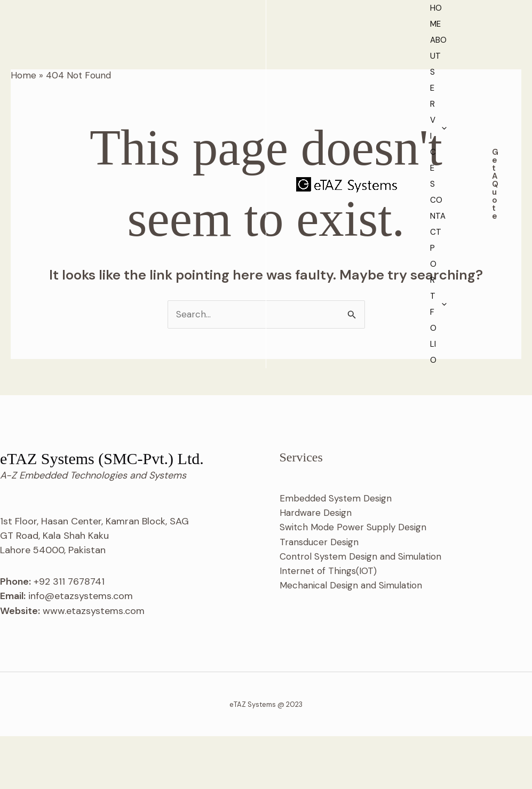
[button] (487, 43)
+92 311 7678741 (69, 634)
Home (178, 35)
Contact (361, 35)
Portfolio (194, 51)
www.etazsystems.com (94, 664)
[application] (310, 35)
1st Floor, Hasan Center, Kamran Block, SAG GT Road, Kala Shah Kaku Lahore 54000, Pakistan (94, 588)
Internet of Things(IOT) (328, 624)
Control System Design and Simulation (360, 609)
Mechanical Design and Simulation (351, 638)
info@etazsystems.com (81, 649)
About (229, 35)
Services (292, 35)
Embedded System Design (336, 551)
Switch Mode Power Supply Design (353, 580)
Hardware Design (316, 565)
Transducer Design (319, 595)
